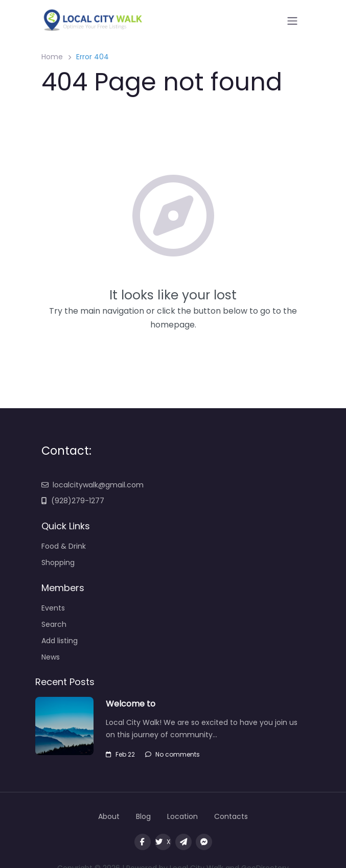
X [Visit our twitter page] (163, 842)
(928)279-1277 (73, 501)
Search (54, 624)
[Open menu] (292, 21)
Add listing (60, 641)
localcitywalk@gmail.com (93, 485)
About (109, 816)
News (51, 657)
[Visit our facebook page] (143, 842)
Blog (143, 816)
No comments (172, 754)
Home (52, 57)
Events (53, 608)
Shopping (58, 562)
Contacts (231, 816)
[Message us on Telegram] (183, 842)
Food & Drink (64, 546)
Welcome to (132, 704)
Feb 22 (120, 754)
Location (182, 816)
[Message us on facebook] (204, 842)
